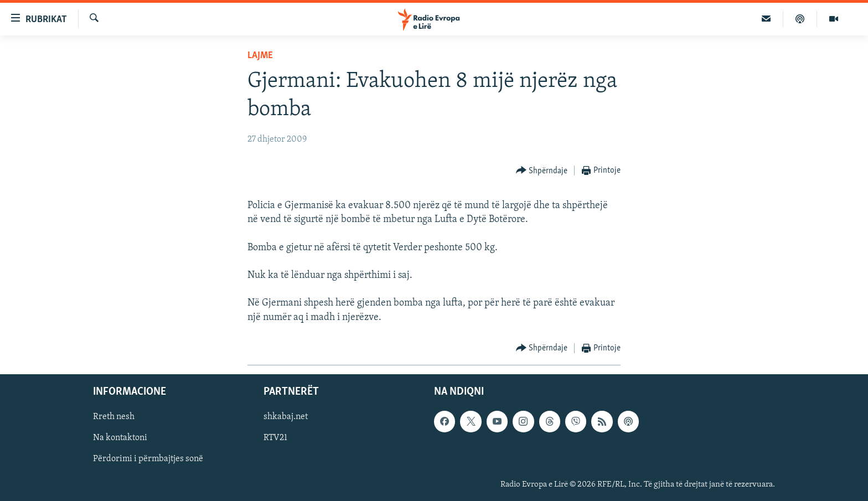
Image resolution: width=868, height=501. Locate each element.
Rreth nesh (114, 417)
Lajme (260, 56)
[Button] (542, 171)
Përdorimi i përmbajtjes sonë (148, 459)
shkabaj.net (286, 417)
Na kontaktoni (120, 438)
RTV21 (275, 438)
